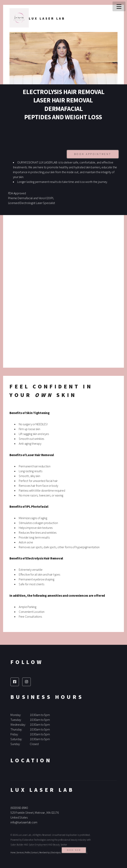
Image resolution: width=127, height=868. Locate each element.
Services (20, 852)
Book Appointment (93, 154)
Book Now (74, 850)
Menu (119, 6)
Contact (35, 852)
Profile (27, 852)
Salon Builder (17, 845)
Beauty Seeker (60, 845)
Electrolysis (55, 852)
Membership (45, 852)
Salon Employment (38, 845)
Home (13, 852)
